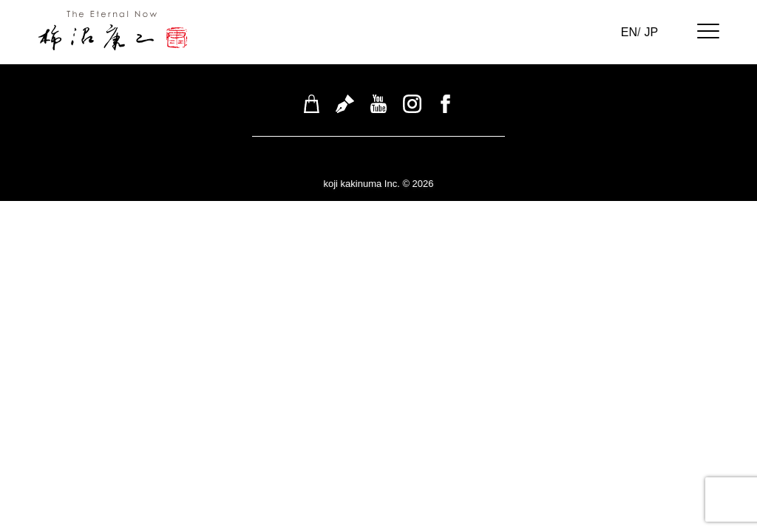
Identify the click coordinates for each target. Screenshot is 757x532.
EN (629, 32)
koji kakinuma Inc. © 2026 (378, 184)
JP (651, 32)
